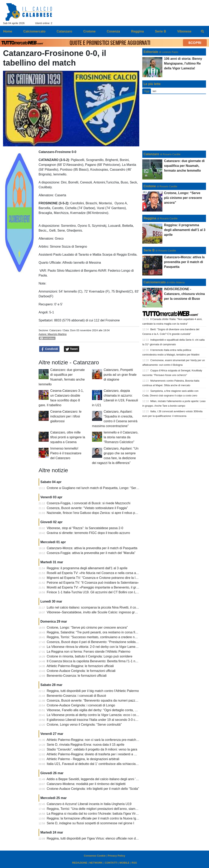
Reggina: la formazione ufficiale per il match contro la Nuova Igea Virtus (98, 818)
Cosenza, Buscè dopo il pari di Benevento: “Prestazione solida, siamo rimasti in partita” (109, 642)
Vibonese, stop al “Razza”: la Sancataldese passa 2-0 (85, 528)
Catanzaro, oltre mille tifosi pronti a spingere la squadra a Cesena (68, 437)
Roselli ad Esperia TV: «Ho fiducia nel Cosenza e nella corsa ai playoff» (98, 573)
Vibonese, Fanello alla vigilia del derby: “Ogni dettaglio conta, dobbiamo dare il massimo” (110, 710)
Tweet (72, 349)
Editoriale (151, 52)
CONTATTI (111, 863)
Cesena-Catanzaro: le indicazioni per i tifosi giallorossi (66, 416)
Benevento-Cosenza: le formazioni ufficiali (77, 676)
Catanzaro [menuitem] (64, 31)
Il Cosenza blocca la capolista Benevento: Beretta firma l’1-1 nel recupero (99, 661)
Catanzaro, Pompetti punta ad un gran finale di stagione (120, 375)
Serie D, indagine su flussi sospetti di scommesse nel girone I (91, 823)
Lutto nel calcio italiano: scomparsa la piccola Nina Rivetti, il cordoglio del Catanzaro (107, 607)
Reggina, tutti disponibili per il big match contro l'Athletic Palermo (93, 691)
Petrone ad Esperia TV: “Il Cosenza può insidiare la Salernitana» (93, 583)
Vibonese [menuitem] (184, 31)
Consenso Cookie (95, 856)
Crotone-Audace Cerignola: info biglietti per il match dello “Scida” (93, 789)
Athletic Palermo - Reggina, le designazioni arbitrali (83, 759)
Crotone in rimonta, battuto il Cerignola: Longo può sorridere (90, 656)
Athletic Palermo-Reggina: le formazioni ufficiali (80, 666)
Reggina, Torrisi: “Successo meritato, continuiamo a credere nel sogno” (97, 637)
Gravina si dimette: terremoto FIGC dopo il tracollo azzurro (88, 533)
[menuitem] (203, 31)
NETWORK (96, 863)
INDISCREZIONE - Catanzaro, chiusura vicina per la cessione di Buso (184, 294)
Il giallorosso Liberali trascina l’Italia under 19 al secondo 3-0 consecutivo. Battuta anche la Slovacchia (119, 720)
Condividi (49, 349)
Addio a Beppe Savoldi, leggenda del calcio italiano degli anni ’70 (93, 779)
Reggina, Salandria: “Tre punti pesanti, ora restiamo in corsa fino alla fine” (99, 632)
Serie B (149, 250)
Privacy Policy (116, 856)
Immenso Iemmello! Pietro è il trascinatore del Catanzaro (66, 453)
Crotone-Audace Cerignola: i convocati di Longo (81, 705)
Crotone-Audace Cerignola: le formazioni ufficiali (81, 671)
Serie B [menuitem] (160, 31)
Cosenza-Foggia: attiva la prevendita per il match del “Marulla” (91, 553)
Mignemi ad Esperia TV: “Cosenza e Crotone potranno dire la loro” (94, 578)
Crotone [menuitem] (89, 31)
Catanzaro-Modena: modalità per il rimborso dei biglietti (86, 784)
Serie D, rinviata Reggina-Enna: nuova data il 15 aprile (86, 745)
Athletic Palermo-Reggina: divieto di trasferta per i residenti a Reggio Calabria (102, 754)
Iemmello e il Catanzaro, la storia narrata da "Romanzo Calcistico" (121, 437)
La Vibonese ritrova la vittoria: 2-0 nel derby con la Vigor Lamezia (93, 647)
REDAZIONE (80, 863)
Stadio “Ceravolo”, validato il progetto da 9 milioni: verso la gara (92, 749)
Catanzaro (55, 330)
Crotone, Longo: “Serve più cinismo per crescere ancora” (87, 627)
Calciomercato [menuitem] (34, 31)
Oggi (147, 91)
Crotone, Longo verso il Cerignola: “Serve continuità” (84, 725)
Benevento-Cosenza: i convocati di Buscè (76, 696)
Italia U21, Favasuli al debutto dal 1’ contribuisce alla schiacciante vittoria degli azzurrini (109, 764)
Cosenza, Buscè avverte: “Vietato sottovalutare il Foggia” (87, 508)
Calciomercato (155, 282)
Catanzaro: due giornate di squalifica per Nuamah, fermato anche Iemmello (184, 166)
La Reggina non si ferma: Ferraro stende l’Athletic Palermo (89, 652)
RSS (134, 863)
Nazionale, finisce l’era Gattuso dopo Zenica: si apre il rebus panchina (97, 513)
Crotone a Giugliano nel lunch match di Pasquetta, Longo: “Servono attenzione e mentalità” (112, 488)
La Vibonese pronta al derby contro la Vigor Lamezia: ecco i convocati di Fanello (104, 715)
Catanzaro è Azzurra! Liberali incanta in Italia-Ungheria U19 (89, 804)
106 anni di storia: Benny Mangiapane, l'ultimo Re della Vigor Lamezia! (183, 63)
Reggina (150, 218)
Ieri (154, 91)
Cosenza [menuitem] (113, 31)
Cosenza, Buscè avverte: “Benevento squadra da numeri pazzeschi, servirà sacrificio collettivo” (114, 700)
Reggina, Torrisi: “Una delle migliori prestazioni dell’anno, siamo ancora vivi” (101, 809)
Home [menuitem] (8, 31)
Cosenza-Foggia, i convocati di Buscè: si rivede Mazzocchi (89, 503)
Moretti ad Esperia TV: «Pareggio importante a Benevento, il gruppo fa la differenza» (107, 587)
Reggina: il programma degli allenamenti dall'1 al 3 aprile (87, 568)
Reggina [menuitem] (137, 31)
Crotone (150, 186)
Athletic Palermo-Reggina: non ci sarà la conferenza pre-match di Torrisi (98, 740)
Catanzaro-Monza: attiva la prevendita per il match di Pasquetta (92, 548)
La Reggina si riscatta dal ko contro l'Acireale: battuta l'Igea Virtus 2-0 (96, 814)
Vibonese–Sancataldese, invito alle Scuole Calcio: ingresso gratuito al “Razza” (103, 612)
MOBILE (125, 863)
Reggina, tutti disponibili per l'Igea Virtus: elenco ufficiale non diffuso (95, 838)
